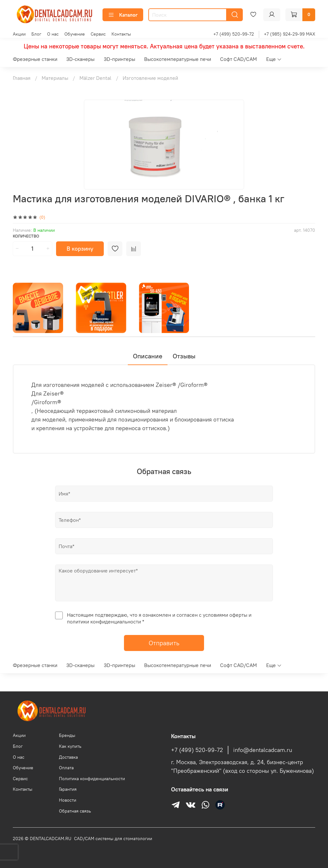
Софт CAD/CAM (238, 59)
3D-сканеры (80, 59)
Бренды (67, 735)
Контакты (121, 34)
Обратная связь (75, 811)
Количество (26, 236)
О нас (53, 34)
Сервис (98, 34)
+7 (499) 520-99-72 (234, 34)
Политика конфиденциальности (92, 779)
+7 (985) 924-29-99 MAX (290, 34)
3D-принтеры (119, 59)
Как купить (70, 746)
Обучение (75, 34)
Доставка (68, 757)
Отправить (164, 643)
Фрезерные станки (35, 59)
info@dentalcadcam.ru (263, 750)
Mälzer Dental (95, 78)
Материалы (55, 78)
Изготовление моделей (150, 78)
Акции (19, 34)
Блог (36, 34)
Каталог (123, 15)
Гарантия (68, 789)
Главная (22, 78)
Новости (68, 800)
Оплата (66, 768)
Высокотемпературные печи (178, 59)
